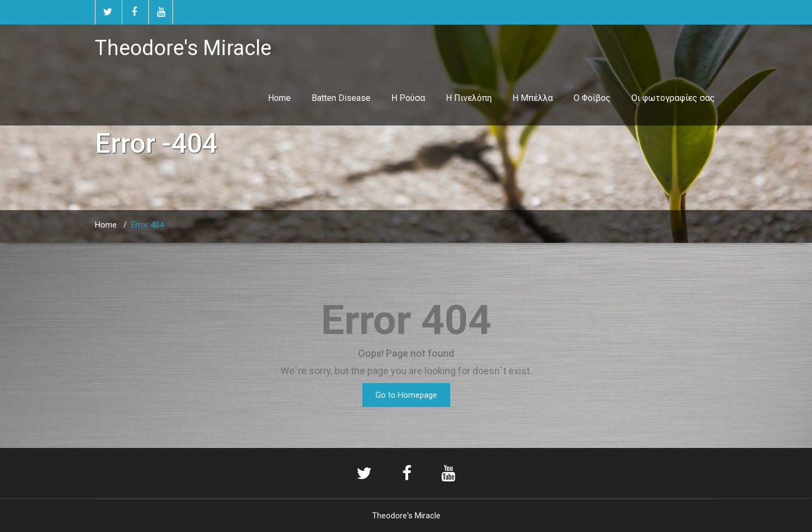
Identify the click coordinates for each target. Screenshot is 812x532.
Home (279, 98)
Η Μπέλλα (533, 98)
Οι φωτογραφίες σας (673, 98)
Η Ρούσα (408, 98)
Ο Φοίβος (592, 98)
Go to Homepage (406, 395)
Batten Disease (341, 98)
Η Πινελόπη (469, 98)
